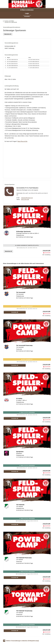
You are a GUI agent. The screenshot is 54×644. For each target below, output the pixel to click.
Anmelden (27, 16)
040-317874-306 (25, 200)
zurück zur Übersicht (11, 22)
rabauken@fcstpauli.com (27, 198)
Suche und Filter (9, 21)
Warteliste (8, 34)
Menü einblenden (27, 10)
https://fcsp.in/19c (22, 141)
